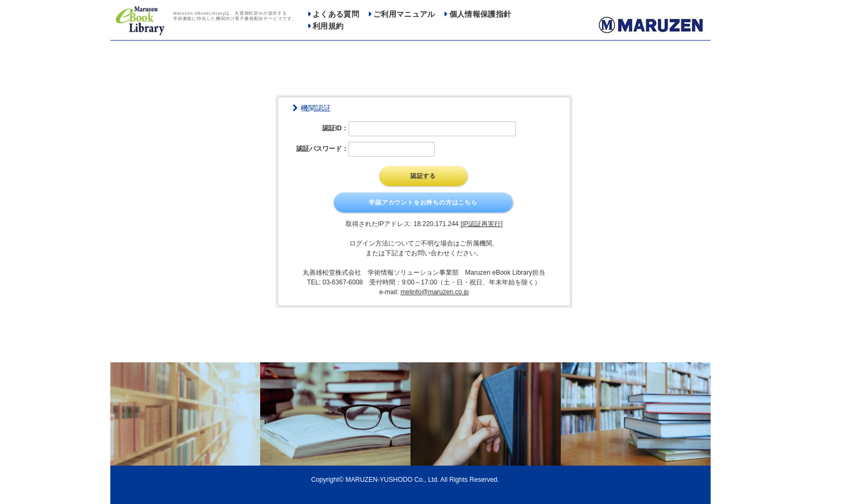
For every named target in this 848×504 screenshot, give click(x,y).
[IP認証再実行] (481, 224)
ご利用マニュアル (404, 14)
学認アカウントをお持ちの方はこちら (423, 202)
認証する (423, 176)
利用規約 (328, 26)
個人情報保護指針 (481, 14)
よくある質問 (336, 14)
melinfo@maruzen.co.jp (435, 292)
